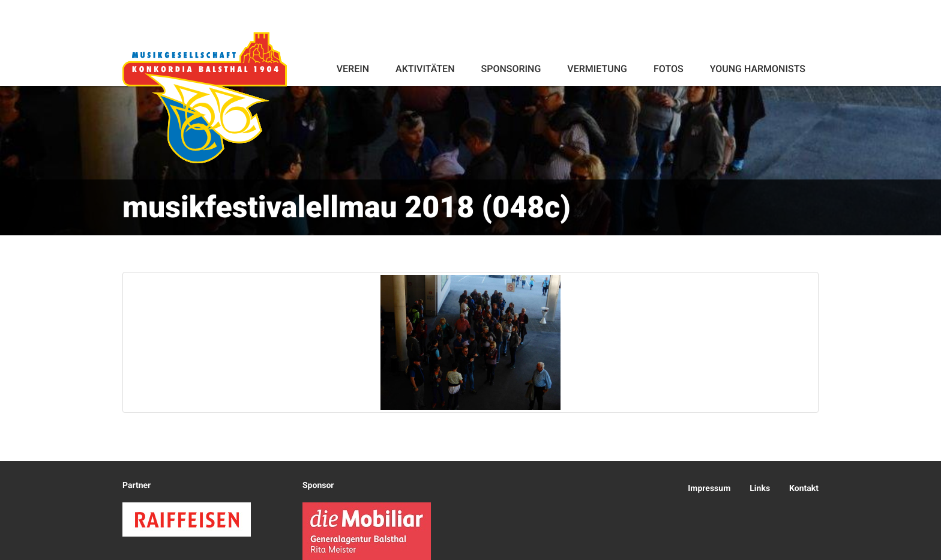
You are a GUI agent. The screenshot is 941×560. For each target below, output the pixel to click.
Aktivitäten (425, 69)
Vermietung (597, 69)
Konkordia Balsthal (205, 97)
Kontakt (804, 489)
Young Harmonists (758, 69)
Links (760, 489)
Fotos (669, 69)
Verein (353, 69)
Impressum (709, 489)
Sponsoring (511, 69)
